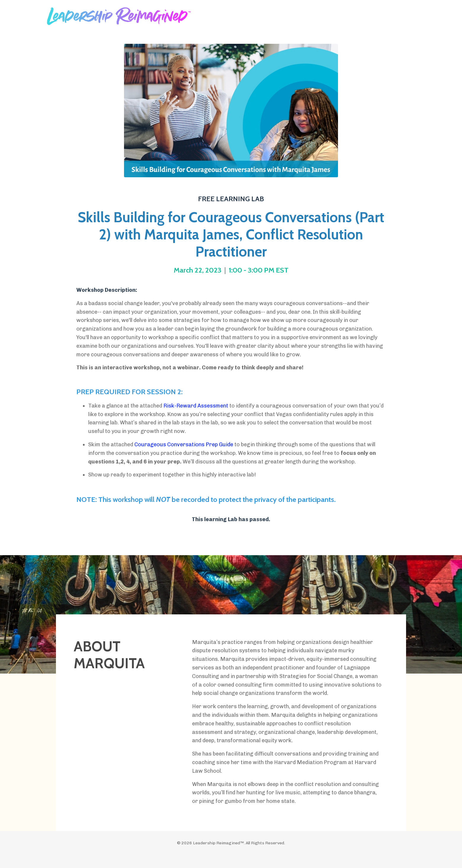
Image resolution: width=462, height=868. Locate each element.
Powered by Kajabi (231, 852)
